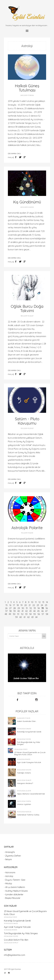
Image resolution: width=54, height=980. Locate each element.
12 (39, 602)
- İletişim (8, 859)
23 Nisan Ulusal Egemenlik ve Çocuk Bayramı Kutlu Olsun (30, 753)
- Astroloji (9, 876)
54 (30, 614)
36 (47, 608)
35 (43, 608)
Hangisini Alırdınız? (25, 783)
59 (16, 617)
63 (32, 617)
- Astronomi (10, 872)
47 (46, 611)
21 (30, 605)
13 (43, 602)
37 (6, 611)
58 (47, 614)
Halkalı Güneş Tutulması (27, 88)
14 (47, 602)
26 (6, 608)
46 (42, 611)
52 (22, 614)
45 (38, 611)
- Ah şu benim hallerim (14, 887)
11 (36, 602)
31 (27, 608)
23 (38, 605)
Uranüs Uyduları (24, 804)
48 (6, 614)
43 (30, 611)
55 (35, 614)
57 (43, 614)
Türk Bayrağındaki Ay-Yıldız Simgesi (28, 743)
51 (18, 614)
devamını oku (14, 153)
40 (19, 611)
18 (18, 605)
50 (14, 614)
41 (23, 611)
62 (28, 617)
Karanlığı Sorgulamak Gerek (29, 732)
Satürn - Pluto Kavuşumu (27, 421)
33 (35, 608)
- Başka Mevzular (12, 898)
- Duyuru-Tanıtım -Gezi (15, 880)
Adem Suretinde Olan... (27, 721)
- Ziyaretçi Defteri (12, 856)
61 (25, 617)
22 (34, 605)
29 (19, 608)
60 (21, 617)
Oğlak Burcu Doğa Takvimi (27, 308)
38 (10, 611)
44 (34, 611)
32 (31, 608)
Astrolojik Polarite (27, 528)
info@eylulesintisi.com (15, 955)
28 (14, 608)
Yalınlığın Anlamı (24, 773)
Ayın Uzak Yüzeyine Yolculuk (29, 762)
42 (26, 611)
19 (21, 605)
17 (14, 605)
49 (10, 614)
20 (26, 605)
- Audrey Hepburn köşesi (16, 891)
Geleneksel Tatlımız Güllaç (28, 815)
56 (39, 614)
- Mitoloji (8, 883)
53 (26, 614)
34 (39, 608)
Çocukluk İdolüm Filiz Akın (16, 940)
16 (10, 605)
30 (23, 608)
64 (36, 617)
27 (10, 608)
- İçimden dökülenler (14, 894)
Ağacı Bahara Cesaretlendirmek (31, 794)
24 (42, 605)
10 (32, 602)
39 (15, 611)
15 (7, 605)
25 (46, 605)
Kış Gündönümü (27, 202)
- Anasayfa (9, 852)
